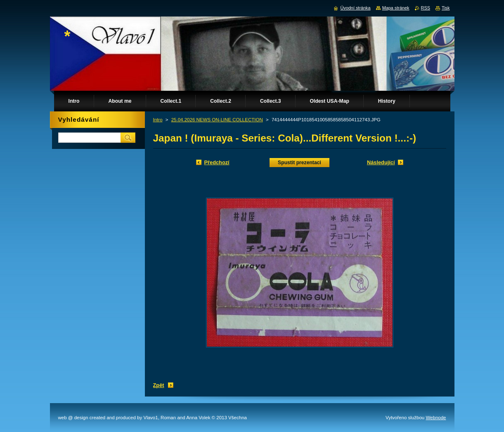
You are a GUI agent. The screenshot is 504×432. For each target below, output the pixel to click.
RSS (426, 8)
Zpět (159, 385)
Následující (381, 162)
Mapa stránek (396, 8)
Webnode (436, 418)
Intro (158, 120)
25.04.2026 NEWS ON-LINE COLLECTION (217, 120)
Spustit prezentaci (299, 163)
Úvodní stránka (355, 8)
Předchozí (217, 162)
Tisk (446, 8)
